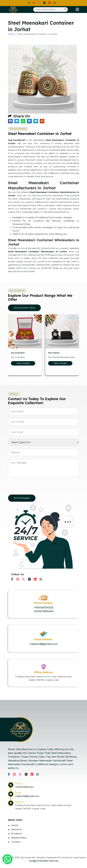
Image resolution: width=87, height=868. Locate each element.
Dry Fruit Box (18, 353)
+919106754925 (44, 608)
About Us (17, 829)
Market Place (19, 838)
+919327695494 (44, 611)
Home (11, 34)
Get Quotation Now (24, 308)
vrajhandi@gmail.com (44, 644)
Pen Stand (54, 353)
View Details (23, 363)
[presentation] (29, 487)
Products (17, 834)
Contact (16, 842)
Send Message (22, 498)
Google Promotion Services (44, 861)
